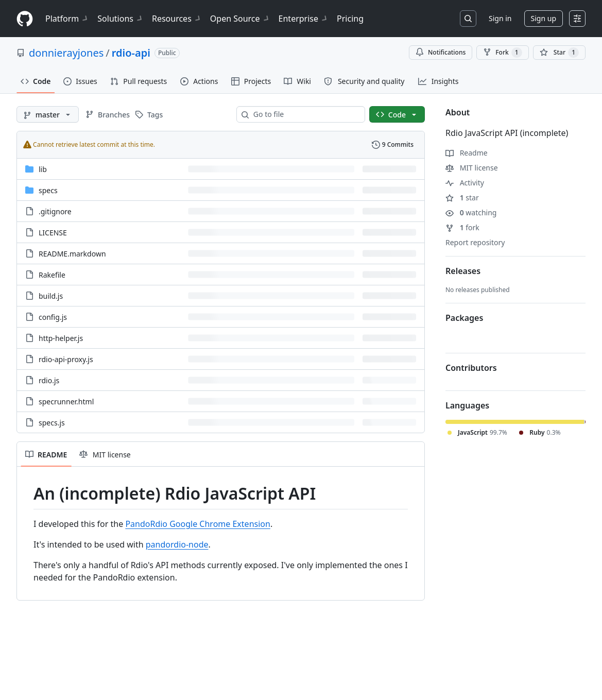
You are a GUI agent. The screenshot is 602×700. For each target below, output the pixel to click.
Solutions (121, 19)
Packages (464, 318)
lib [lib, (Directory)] (43, 169)
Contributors (471, 368)
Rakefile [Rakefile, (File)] (52, 275)
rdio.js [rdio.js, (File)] (49, 380)
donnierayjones (66, 53)
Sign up (544, 18)
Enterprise (304, 19)
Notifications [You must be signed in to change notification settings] (441, 52)
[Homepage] (25, 19)
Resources (177, 19)
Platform (67, 19)
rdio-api (131, 53)
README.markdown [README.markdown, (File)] (72, 254)
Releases (463, 271)
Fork (502, 53)
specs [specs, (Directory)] (48, 190)
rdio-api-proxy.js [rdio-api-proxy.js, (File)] (66, 359)
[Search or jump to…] (468, 19)
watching (471, 212)
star (462, 198)
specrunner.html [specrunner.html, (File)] (66, 402)
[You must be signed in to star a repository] (559, 53)
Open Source (240, 19)
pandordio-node (177, 544)
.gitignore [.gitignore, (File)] (55, 211)
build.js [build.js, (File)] (51, 296)
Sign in (500, 18)
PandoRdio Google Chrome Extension (198, 524)
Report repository (475, 242)
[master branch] (48, 114)
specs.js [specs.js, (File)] (52, 423)
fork (462, 227)
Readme (467, 153)
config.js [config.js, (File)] (53, 317)
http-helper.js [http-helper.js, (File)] (61, 338)
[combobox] (305, 114)
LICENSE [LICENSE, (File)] (53, 233)
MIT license (472, 168)
